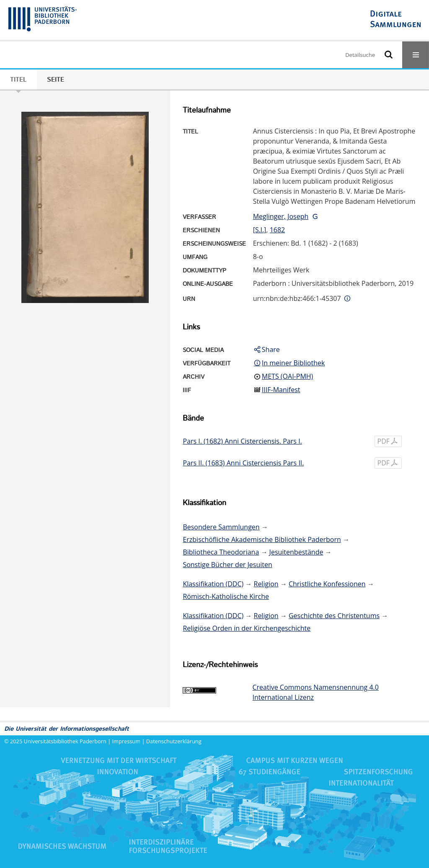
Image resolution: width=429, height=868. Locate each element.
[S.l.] (260, 230)
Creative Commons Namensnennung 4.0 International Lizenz (315, 692)
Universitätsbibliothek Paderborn (65, 741)
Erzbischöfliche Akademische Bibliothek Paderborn (262, 539)
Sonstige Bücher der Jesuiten (227, 565)
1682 (278, 230)
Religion (266, 584)
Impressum (127, 741)
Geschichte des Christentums (334, 616)
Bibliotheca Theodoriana (221, 552)
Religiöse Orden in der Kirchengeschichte (247, 628)
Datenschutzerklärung (174, 741)
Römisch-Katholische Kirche (226, 596)
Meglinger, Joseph (281, 216)
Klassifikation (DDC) (213, 584)
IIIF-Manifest (281, 390)
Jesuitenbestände (296, 552)
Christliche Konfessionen (327, 584)
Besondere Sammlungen (221, 527)
